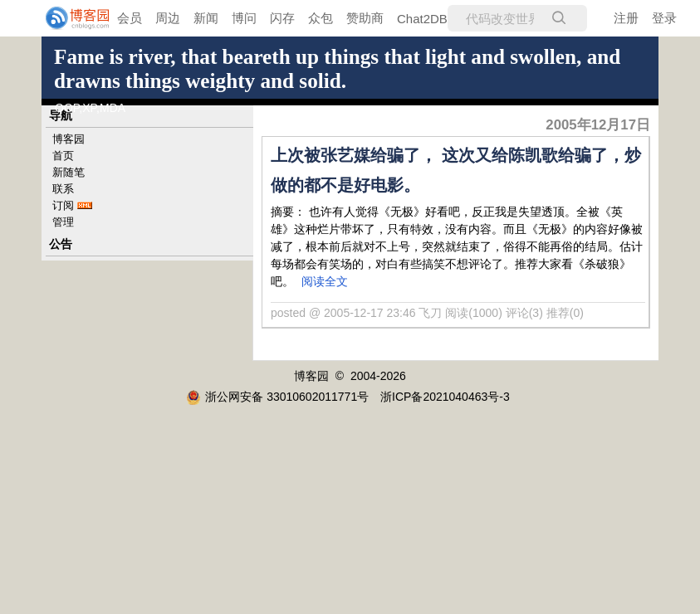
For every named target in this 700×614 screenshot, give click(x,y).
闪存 (282, 18)
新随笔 (69, 172)
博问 (244, 18)
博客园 (69, 139)
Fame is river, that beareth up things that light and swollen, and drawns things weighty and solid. (337, 69)
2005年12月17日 (598, 125)
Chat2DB (422, 19)
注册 (626, 18)
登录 (664, 18)
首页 (63, 156)
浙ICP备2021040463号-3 (445, 397)
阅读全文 (325, 281)
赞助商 (365, 18)
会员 (130, 18)
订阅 (63, 205)
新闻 (206, 18)
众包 (321, 18)
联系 (63, 189)
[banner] (66, 18)
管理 (63, 222)
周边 (168, 18)
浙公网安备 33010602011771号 (277, 397)
